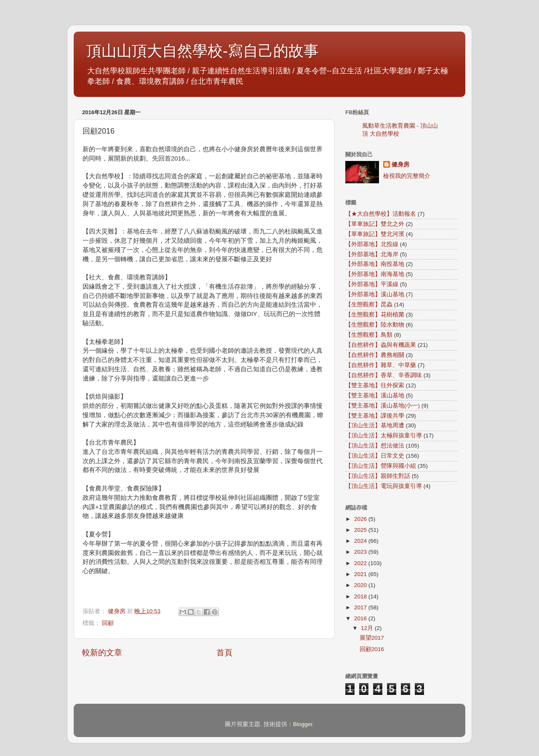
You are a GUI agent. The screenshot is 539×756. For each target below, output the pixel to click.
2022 (361, 563)
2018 (361, 596)
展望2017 (372, 638)
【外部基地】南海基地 (375, 274)
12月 (368, 628)
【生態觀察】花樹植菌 (375, 315)
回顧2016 (372, 649)
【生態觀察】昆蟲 (369, 304)
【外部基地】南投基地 (375, 264)
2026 (361, 519)
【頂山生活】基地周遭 (375, 425)
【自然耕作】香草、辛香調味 (384, 375)
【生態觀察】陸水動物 (375, 325)
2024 (361, 541)
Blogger (303, 724)
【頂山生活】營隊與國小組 (381, 466)
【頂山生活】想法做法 (375, 446)
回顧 (108, 623)
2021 (361, 574)
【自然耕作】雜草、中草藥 (381, 365)
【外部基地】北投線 (372, 244)
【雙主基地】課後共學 (375, 416)
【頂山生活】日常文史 (375, 456)
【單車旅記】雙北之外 (375, 224)
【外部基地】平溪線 (372, 284)
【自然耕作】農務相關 (375, 355)
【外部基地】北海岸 (372, 254)
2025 (361, 530)
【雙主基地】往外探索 (375, 385)
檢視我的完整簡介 (407, 176)
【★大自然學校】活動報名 (381, 214)
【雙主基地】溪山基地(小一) (383, 406)
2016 (361, 618)
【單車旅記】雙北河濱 (375, 234)
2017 (361, 607)
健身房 (400, 165)
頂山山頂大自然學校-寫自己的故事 (203, 51)
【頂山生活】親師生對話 (378, 476)
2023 (361, 552)
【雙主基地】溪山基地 (375, 395)
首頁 (224, 653)
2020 (361, 585)
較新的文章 (102, 653)
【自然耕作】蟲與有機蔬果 (381, 345)
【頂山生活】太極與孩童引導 (384, 436)
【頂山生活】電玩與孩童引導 (384, 486)
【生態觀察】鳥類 (369, 335)
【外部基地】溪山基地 (375, 294)
